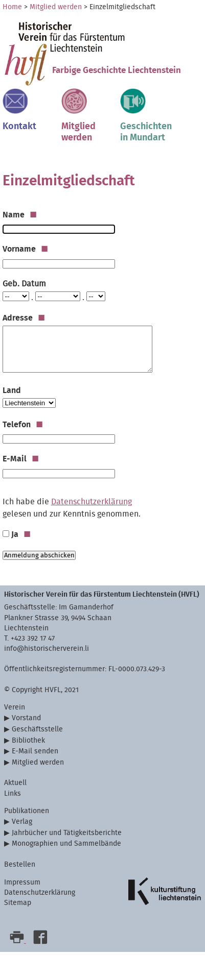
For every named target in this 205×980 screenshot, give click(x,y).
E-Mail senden (35, 751)
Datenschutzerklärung (92, 502)
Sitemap (18, 903)
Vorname (25, 249)
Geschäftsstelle (37, 729)
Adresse (24, 318)
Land (12, 390)
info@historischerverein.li (47, 648)
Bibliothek (28, 740)
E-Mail (21, 459)
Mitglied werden (56, 7)
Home (12, 7)
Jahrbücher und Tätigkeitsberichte (67, 833)
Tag (2, 291)
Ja (21, 534)
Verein (15, 707)
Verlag (22, 822)
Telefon (23, 425)
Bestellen (20, 864)
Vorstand (26, 718)
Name (20, 215)
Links (13, 793)
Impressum (22, 882)
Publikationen (27, 811)
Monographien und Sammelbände (66, 843)
